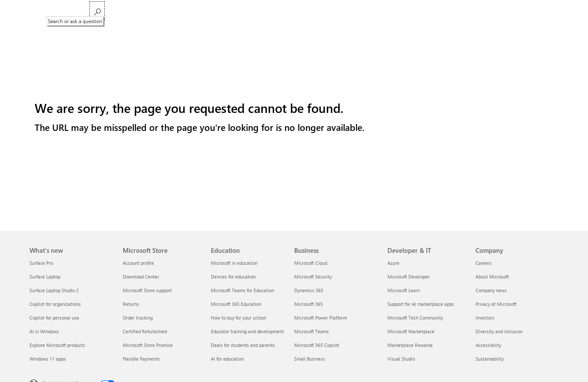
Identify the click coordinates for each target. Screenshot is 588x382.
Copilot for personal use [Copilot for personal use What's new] (54, 318)
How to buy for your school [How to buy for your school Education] (238, 318)
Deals (279, 12)
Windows (201, 12)
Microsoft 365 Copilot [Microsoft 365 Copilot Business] (317, 345)
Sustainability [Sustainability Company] (490, 359)
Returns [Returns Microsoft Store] (131, 304)
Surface (231, 12)
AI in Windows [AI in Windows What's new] (44, 331)
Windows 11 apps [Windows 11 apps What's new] (48, 359)
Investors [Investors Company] (485, 318)
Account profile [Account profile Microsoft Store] (138, 263)
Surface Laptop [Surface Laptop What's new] (45, 277)
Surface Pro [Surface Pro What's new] (41, 263)
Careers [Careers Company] (484, 263)
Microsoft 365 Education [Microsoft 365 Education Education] (236, 304)
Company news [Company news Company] (491, 290)
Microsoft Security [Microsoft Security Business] (313, 277)
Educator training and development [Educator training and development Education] (247, 331)
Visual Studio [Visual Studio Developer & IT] (401, 359)
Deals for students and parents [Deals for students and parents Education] (243, 345)
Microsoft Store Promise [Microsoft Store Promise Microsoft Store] (148, 345)
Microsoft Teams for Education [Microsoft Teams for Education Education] (242, 290)
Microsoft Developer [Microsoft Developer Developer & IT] (409, 277)
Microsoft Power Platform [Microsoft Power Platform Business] (321, 318)
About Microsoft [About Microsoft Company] (492, 277)
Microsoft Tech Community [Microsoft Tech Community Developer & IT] (415, 318)
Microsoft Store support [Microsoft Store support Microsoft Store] (147, 290)
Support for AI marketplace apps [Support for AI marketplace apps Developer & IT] (421, 304)
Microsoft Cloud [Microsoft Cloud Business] (311, 263)
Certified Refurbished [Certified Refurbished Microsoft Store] (145, 331)
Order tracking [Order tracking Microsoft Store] (138, 318)
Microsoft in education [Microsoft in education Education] (234, 263)
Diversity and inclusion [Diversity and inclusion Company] (499, 331)
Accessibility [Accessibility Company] (488, 345)
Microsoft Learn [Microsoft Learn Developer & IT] (404, 290)
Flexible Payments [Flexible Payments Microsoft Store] (141, 359)
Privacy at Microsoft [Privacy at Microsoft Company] (496, 304)
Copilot (171, 12)
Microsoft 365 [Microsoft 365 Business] (309, 304)
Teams (145, 12)
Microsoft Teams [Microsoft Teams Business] (312, 331)
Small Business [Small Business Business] (310, 359)
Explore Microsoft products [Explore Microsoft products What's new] (57, 345)
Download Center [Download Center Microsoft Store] (141, 277)
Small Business (313, 12)
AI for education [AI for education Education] (227, 359)
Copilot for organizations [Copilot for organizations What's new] (55, 304)
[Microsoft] (59, 12)
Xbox (256, 12)
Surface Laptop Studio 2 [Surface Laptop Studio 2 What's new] (54, 290)
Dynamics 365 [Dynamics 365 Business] (309, 290)
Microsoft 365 (110, 12)
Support (350, 12)
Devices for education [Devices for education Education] (233, 277)
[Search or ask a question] (548, 11)
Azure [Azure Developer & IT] (393, 263)
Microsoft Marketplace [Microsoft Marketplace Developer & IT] (411, 331)
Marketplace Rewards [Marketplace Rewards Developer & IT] (410, 345)
